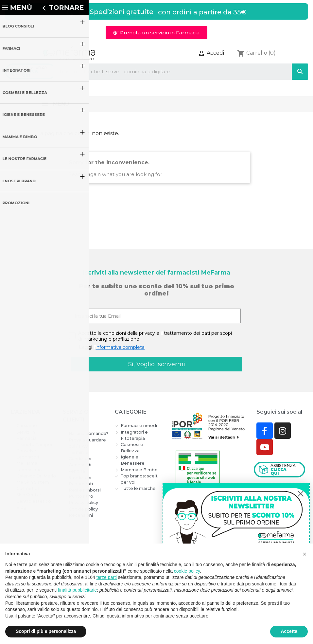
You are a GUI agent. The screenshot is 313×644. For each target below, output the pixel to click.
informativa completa (120, 347)
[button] (156, 33)
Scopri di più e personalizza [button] (46, 631)
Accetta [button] (289, 631)
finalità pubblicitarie (77, 590)
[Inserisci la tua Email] (155, 316)
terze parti (107, 577)
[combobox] (167, 72)
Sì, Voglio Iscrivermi (157, 364)
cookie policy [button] (187, 571)
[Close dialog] (301, 494)
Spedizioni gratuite (122, 12)
